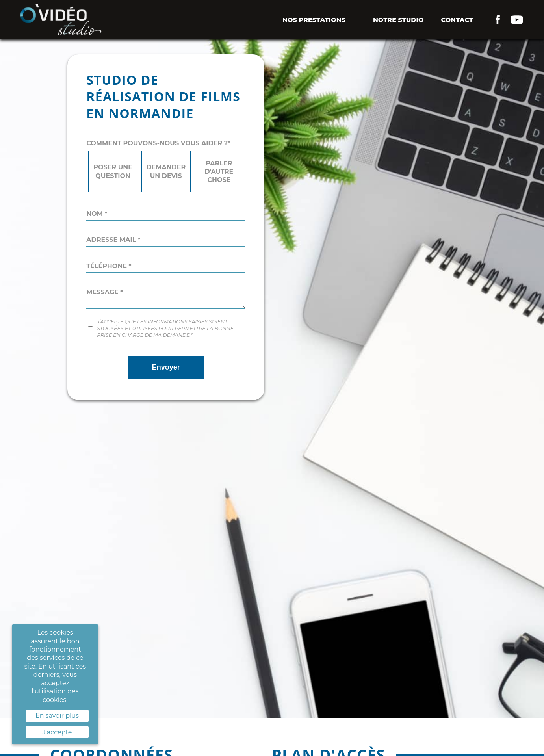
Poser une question (113, 171)
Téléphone (109, 266)
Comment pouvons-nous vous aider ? (158, 143)
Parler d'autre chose (219, 172)
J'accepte (57, 732)
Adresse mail (113, 240)
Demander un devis (166, 171)
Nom (97, 214)
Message (105, 292)
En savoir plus (57, 716)
